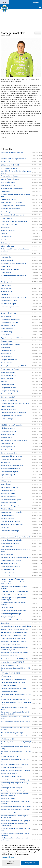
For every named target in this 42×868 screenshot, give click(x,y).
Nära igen (4, 234)
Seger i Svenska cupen (8, 375)
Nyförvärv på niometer (8, 182)
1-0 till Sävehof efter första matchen (12, 425)
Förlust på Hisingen (7, 419)
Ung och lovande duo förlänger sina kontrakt (15, 537)
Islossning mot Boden (8, 447)
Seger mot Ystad (6, 394)
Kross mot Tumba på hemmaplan (12, 512)
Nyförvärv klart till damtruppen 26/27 (13, 153)
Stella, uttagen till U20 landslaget (11, 203)
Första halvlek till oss (8, 450)
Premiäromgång (6, 285)
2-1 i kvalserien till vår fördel (10, 165)
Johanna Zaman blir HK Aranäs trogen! (13, 635)
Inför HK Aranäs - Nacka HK (10, 756)
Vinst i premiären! (6, 576)
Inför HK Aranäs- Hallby (8, 685)
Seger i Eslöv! (5, 528)
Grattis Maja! (5, 623)
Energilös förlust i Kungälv (9, 322)
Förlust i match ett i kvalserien (10, 176)
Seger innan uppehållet (8, 409)
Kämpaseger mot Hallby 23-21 (11, 567)
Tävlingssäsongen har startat (10, 307)
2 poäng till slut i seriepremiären (11, 459)
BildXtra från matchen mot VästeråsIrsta (14, 263)
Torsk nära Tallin (6, 257)
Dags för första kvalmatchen (10, 179)
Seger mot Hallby (6, 332)
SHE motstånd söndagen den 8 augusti (14, 611)
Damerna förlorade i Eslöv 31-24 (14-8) (13, 689)
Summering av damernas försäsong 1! (13, 791)
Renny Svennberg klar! (8, 617)
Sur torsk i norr (6, 243)
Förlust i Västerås (6, 218)
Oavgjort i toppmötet (8, 406)
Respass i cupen (6, 291)
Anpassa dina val (8, 857)
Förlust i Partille (6, 273)
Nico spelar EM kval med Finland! (12, 620)
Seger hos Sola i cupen (8, 304)
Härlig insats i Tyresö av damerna (12, 416)
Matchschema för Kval (8, 185)
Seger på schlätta (7, 357)
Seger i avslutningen (7, 378)
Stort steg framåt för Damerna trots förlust (15, 764)
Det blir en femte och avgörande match (13, 159)
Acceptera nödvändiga (11, 863)
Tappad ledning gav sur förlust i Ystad (13, 338)
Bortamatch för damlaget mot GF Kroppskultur (16, 557)
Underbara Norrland (7, 385)
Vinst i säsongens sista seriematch (12, 188)
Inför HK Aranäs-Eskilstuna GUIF (11, 767)
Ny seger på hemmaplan (9, 310)
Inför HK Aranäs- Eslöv (8, 739)
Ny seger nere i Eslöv (8, 444)
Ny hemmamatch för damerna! (11, 534)
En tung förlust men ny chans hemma (13, 206)
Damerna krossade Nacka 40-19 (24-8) (13, 679)
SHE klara (4, 381)
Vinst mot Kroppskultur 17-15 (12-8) (12, 662)
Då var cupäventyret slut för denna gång (14, 413)
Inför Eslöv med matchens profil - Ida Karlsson (16, 807)
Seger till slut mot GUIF (8, 497)
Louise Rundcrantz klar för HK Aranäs (13, 639)
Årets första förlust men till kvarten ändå (14, 441)
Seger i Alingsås (6, 316)
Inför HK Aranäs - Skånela (9, 774)
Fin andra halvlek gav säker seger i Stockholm (16, 403)
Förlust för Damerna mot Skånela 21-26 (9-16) (16, 771)
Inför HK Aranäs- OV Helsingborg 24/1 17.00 (15, 700)
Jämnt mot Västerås (7, 260)
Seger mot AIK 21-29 (8, 570)
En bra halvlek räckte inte (9, 240)
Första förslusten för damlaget (11, 560)
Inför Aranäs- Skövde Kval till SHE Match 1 (14, 653)
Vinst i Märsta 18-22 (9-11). (9, 665)
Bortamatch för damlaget (9, 564)
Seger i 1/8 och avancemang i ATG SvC (13, 366)
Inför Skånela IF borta (8, 799)
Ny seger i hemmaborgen (9, 400)
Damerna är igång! (7, 607)
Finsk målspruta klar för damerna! (12, 777)
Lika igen (4, 254)
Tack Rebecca (5, 192)
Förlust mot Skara (7, 279)
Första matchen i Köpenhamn (10, 319)
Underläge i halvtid (7, 294)
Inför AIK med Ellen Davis (9, 573)
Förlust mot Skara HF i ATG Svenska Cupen (15, 592)
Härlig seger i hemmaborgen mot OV (13, 525)
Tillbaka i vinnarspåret (8, 350)
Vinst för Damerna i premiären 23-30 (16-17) (15, 780)
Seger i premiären (7, 363)
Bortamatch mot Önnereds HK (11, 209)
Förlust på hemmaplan (8, 231)
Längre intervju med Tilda (9, 224)
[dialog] (21, 854)
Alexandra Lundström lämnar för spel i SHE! (15, 629)
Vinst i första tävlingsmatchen (10, 469)
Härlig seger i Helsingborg (9, 391)
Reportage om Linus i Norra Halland (12, 215)
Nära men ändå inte (7, 478)
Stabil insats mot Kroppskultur (11, 506)
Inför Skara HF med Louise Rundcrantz (13, 595)
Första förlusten (6, 353)
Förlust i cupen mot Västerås (10, 369)
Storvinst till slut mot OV (9, 503)
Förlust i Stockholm (7, 329)
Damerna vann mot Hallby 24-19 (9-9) (13, 682)
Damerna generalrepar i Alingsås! (12, 788)
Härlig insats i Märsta (8, 515)
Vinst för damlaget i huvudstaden (12, 540)
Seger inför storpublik (8, 325)
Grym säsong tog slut (8, 475)
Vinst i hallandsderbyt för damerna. (12, 813)
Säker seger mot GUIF (8, 397)
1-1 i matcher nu (6, 481)
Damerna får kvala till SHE (9, 656)
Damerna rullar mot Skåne (9, 692)
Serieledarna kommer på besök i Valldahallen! (16, 722)
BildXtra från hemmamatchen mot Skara (14, 276)
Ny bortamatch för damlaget (10, 531)
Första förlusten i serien (9, 431)
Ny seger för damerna (8, 422)
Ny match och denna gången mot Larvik (14, 297)
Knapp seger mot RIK (8, 372)
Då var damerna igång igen (10, 472)
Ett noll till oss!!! (6, 484)
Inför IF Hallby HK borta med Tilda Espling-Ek (15, 821)
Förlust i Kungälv (6, 212)
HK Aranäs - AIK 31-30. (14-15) (11, 673)
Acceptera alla (30, 863)
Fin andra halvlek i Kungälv (9, 301)
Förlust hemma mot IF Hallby (10, 270)
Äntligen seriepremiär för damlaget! (12, 579)
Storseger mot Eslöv (13, 33)
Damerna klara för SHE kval (10, 487)
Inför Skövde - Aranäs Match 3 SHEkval (13, 642)
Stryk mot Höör (6, 347)
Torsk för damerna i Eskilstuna (11, 521)
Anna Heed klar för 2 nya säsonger (12, 733)
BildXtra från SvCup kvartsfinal (11, 344)
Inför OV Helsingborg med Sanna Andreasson (16, 810)
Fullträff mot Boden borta (9, 509)
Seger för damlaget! (7, 554)
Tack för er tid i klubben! (9, 199)
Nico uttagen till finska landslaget (12, 456)
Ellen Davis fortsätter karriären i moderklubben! (16, 626)
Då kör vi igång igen (7, 246)
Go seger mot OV (6, 437)
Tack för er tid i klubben (8, 162)
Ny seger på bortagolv (8, 434)
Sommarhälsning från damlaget (11, 614)
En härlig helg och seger (9, 313)
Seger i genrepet (6, 288)
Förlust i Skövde (6, 266)
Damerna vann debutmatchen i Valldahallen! (15, 736)
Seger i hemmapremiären (9, 453)
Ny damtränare (6, 227)
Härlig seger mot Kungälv (9, 360)
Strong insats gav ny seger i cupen (12, 465)
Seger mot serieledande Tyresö (11, 500)
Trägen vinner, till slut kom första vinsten (14, 221)
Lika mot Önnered (7, 237)
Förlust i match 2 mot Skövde (10, 645)
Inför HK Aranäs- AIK (8, 676)
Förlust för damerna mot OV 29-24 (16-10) (14, 659)
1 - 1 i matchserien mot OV (9, 168)
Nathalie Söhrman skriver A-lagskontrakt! (14, 632)
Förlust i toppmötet (7, 546)
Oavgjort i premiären (7, 282)
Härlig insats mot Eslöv (8, 388)
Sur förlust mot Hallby (8, 493)
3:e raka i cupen (6, 462)
